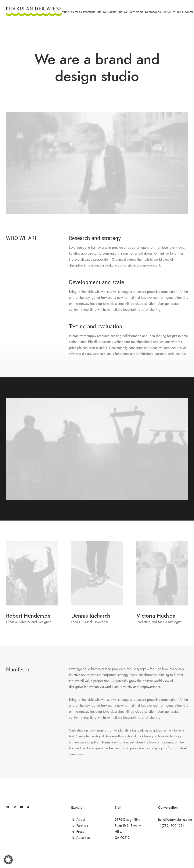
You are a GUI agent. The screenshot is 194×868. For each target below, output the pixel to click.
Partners (82, 826)
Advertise (83, 838)
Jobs (180, 12)
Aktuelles (169, 12)
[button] (8, 807)
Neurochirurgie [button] (113, 12)
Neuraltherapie (134, 12)
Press (80, 832)
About (81, 820)
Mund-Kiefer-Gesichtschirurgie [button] (82, 12)
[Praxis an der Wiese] (34, 12)
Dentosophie (153, 12)
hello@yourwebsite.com (175, 820)
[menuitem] (82, 12)
